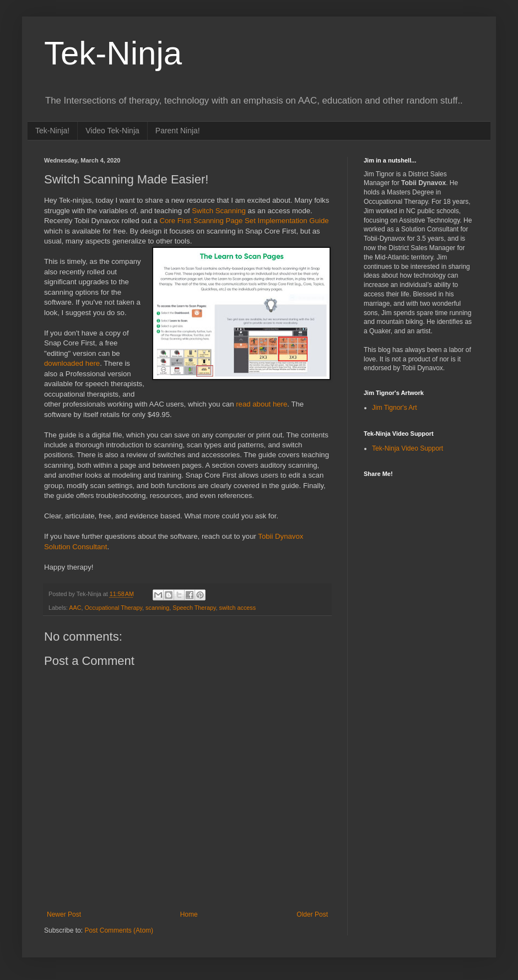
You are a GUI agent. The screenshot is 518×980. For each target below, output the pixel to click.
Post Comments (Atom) (119, 930)
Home (189, 914)
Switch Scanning (219, 211)
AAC (75, 608)
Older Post (312, 914)
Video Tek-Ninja (112, 131)
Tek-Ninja (113, 53)
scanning (157, 608)
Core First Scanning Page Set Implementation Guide (244, 221)
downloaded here (72, 363)
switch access (238, 608)
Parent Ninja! (178, 131)
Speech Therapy (194, 608)
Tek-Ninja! (52, 131)
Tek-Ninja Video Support (408, 448)
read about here (261, 404)
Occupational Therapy (113, 608)
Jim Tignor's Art (395, 408)
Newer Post (64, 914)
